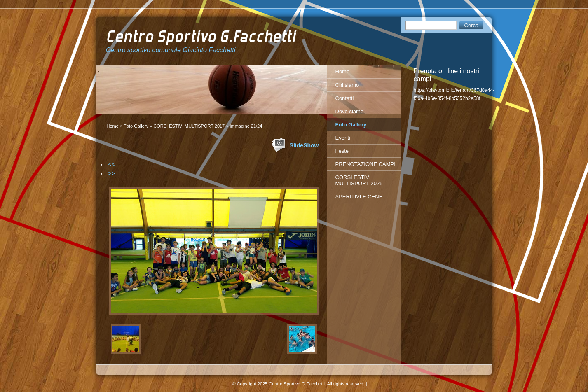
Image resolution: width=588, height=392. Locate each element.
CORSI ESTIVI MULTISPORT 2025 (359, 180)
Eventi (343, 138)
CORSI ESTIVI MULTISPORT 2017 (189, 126)
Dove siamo (350, 111)
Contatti (345, 98)
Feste (342, 151)
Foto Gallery (136, 126)
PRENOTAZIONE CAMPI (365, 164)
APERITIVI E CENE (359, 197)
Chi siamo (347, 85)
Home (113, 126)
